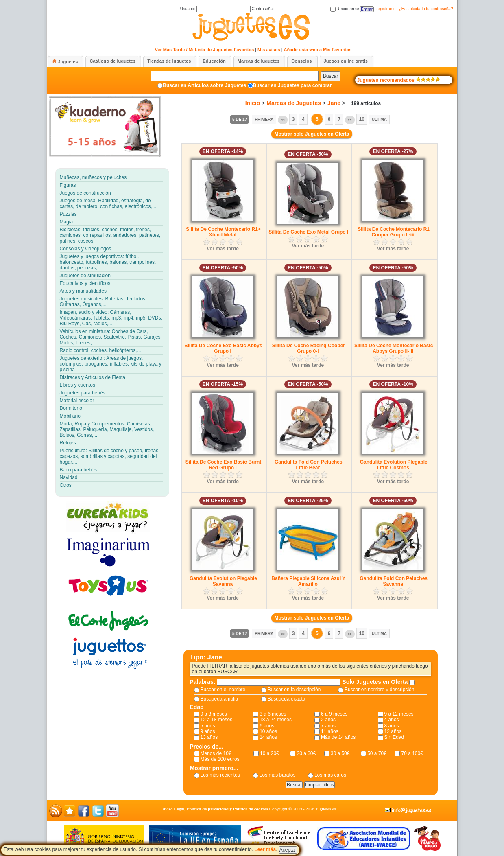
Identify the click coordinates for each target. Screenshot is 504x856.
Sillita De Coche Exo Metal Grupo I (308, 232)
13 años (209, 737)
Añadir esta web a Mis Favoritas (318, 50)
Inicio (253, 103)
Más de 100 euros (220, 759)
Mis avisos (269, 50)
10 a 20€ (269, 753)
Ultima (379, 119)
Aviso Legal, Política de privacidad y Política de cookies (215, 809)
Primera (264, 119)
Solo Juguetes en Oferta (376, 682)
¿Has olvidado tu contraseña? (426, 9)
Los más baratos (278, 775)
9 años (208, 731)
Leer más (265, 849)
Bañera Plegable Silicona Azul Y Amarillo (308, 581)
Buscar (331, 76)
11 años (330, 731)
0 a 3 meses (214, 714)
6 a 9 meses (334, 714)
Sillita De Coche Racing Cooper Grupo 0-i (309, 348)
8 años (392, 726)
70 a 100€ (412, 753)
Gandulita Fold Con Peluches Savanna (394, 581)
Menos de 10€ (216, 753)
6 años (267, 726)
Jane (334, 103)
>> (350, 120)
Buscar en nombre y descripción (379, 690)
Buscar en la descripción (294, 690)
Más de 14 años (338, 737)
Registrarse (385, 9)
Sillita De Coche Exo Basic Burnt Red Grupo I (224, 465)
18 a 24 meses (276, 720)
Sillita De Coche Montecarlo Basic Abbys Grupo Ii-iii (394, 348)
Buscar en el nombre (223, 690)
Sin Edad (394, 737)
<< (283, 120)
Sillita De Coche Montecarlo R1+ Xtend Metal (223, 232)
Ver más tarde (223, 249)
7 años (328, 726)
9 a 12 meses (399, 714)
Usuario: (215, 9)
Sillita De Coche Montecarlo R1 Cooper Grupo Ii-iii (394, 232)
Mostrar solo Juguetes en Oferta (312, 134)
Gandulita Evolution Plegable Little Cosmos (394, 465)
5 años (208, 726)
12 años (393, 731)
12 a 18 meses (217, 720)
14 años (268, 737)
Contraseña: (290, 9)
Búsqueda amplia (219, 699)
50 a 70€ (377, 753)
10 (362, 119)
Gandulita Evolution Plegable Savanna (223, 581)
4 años (392, 720)
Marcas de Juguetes (294, 103)
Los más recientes (220, 775)
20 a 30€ (306, 753)
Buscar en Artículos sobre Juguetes (204, 85)
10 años (268, 731)
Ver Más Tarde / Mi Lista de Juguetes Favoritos (205, 50)
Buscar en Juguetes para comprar (292, 85)
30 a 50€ (340, 753)
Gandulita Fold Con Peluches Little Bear (309, 465)
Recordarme (345, 9)
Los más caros (330, 775)
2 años (328, 720)
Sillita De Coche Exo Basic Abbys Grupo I (224, 348)
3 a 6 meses (273, 714)
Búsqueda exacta (287, 699)
